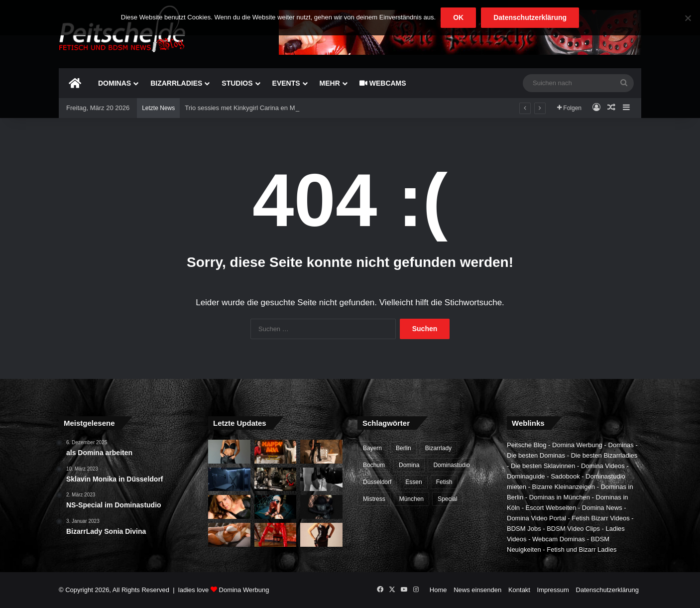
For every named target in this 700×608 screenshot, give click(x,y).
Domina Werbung (577, 445)
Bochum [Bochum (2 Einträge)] (374, 465)
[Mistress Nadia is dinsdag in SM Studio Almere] (321, 535)
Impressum (553, 590)
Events (286, 83)
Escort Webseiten (551, 508)
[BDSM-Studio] (229, 480)
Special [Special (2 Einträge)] (447, 499)
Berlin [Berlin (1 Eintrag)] (404, 448)
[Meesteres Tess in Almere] (321, 507)
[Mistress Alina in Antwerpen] (229, 535)
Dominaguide (526, 476)
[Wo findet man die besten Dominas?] (276, 452)
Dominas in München (560, 497)
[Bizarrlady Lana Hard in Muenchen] (321, 452)
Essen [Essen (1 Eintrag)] (413, 482)
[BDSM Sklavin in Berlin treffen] (321, 480)
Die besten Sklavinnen (543, 466)
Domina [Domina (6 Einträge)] (409, 465)
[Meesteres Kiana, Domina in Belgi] (276, 535)
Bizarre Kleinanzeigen (564, 487)
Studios (237, 83)
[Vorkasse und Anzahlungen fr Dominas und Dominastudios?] (229, 452)
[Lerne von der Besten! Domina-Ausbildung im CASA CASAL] (276, 480)
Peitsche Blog (527, 445)
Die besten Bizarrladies (604, 455)
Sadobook (565, 476)
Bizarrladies (176, 83)
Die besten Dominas (536, 455)
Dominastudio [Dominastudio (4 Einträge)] (451, 465)
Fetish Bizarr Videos (601, 518)
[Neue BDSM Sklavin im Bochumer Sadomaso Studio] (276, 507)
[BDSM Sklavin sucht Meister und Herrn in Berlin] (229, 507)
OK (458, 17)
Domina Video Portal (536, 518)
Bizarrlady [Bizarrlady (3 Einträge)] (438, 448)
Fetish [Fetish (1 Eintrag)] (444, 482)
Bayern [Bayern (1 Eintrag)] (372, 448)
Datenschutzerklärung (607, 590)
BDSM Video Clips (573, 529)
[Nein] (688, 18)
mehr (330, 83)
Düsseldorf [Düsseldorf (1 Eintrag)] (377, 482)
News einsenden (477, 590)
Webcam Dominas (559, 539)
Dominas (115, 83)
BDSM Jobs (524, 529)
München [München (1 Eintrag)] (411, 499)
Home (438, 590)
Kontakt (519, 590)
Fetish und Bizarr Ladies (582, 549)
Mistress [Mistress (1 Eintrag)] (374, 499)
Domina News (602, 508)
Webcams (383, 83)
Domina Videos (603, 466)
